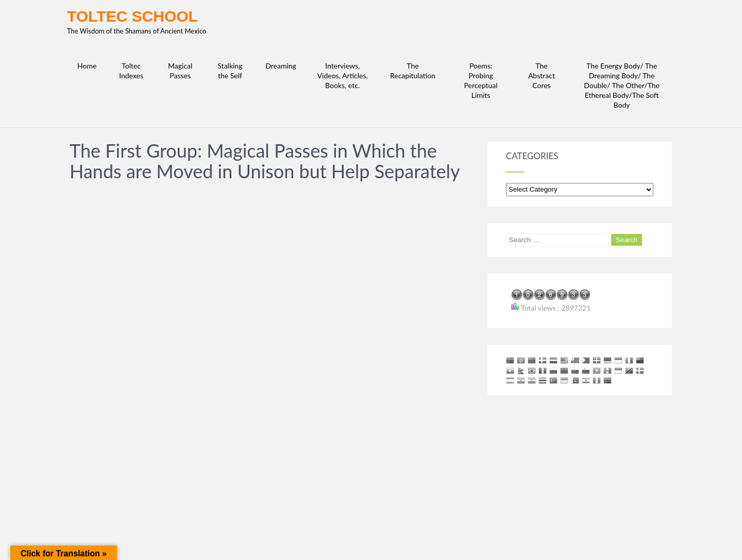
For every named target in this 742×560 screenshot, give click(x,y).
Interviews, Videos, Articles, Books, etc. (343, 75)
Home (87, 66)
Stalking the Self (230, 71)
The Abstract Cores (542, 75)
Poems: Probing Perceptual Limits (481, 80)
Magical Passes (180, 71)
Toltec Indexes (131, 71)
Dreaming (281, 66)
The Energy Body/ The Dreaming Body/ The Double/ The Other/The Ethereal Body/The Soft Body (622, 85)
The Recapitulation (413, 71)
